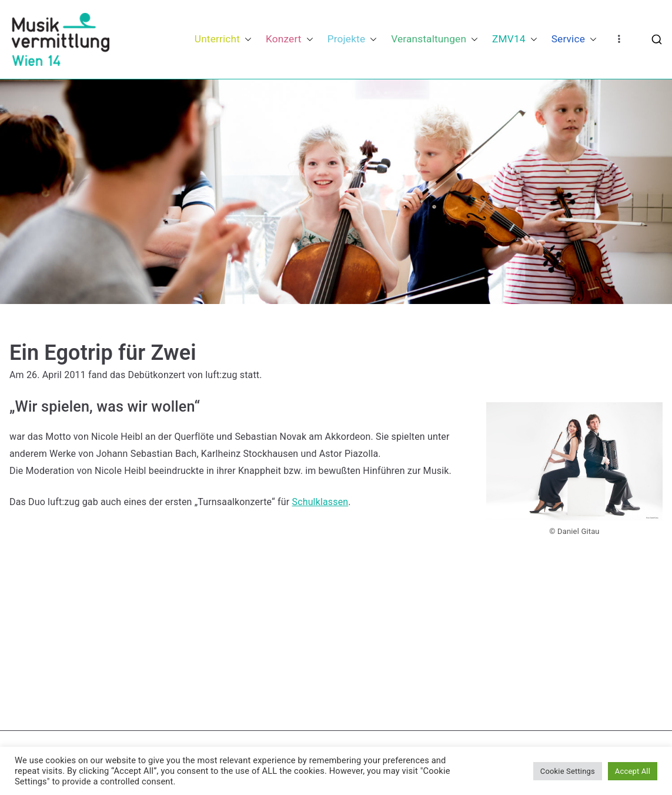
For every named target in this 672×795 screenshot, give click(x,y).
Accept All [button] (633, 771)
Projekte (352, 39)
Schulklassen (320, 502)
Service (574, 39)
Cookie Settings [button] (568, 771)
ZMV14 (515, 39)
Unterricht (223, 39)
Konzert (290, 39)
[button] (246, 39)
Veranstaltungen (434, 39)
